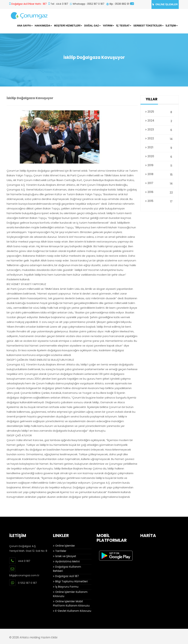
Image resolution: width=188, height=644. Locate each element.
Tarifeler (60, 551)
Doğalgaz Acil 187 (66, 576)
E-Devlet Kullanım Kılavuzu (72, 611)
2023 (160, 129)
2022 (160, 138)
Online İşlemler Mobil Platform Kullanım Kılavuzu (71, 603)
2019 (160, 165)
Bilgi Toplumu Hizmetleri (70, 581)
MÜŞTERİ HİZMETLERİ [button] (68, 26)
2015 (160, 201)
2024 (160, 121)
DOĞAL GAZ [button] (92, 26)
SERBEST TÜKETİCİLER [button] (148, 26)
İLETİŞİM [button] (172, 26)
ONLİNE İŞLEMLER (165, 4)
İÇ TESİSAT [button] (124, 26)
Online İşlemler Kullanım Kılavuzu (70, 594)
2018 (160, 174)
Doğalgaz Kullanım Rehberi (67, 569)
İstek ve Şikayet (65, 556)
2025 (160, 112)
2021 (160, 147)
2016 (160, 192)
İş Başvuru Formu (66, 587)
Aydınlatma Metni (66, 561)
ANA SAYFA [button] (25, 26)
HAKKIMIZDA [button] (43, 26)
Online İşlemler (64, 546)
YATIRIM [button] (108, 26)
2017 (160, 183)
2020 (160, 156)
